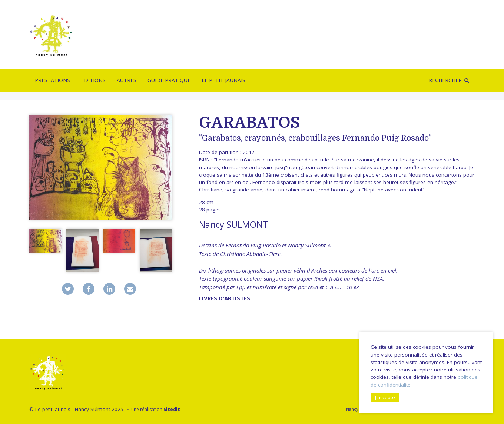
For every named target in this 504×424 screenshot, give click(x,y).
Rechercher (445, 80)
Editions (93, 80)
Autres (127, 80)
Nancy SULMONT (234, 224)
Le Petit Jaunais (223, 80)
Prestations (52, 80)
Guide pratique (169, 80)
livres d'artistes (225, 298)
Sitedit (172, 409)
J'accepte (385, 397)
